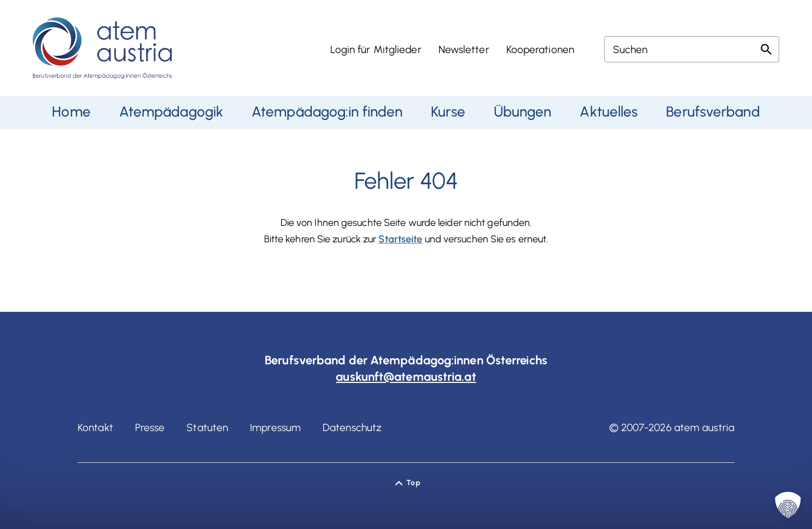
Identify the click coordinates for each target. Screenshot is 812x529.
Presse (150, 428)
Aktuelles (609, 112)
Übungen (523, 112)
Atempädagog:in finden (327, 112)
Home (71, 112)
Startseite (400, 239)
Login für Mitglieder (376, 50)
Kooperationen (540, 50)
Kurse (448, 112)
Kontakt (95, 428)
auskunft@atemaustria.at (406, 377)
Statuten (207, 428)
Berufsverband (713, 112)
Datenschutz (352, 428)
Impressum (275, 428)
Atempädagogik (171, 112)
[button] (788, 505)
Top (413, 483)
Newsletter (464, 50)
